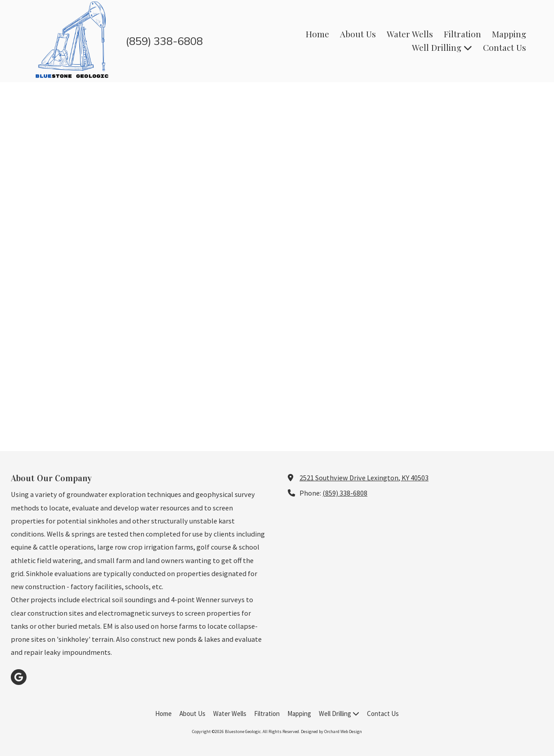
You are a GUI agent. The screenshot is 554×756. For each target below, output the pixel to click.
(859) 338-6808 (345, 493)
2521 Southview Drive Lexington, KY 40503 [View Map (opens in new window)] (364, 478)
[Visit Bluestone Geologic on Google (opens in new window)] (19, 677)
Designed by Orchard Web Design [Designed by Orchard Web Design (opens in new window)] (331, 731)
